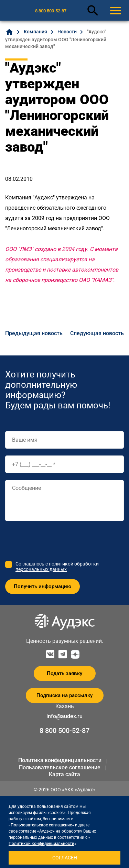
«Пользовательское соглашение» (41, 825)
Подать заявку (64, 673)
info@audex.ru (64, 716)
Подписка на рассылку (64, 695)
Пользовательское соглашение (60, 767)
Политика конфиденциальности (60, 760)
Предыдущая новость (34, 333)
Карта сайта (64, 774)
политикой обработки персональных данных (57, 567)
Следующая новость (97, 333)
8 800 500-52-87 (51, 11)
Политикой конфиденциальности (41, 844)
